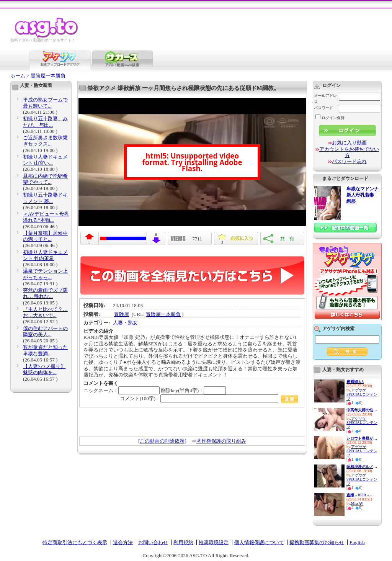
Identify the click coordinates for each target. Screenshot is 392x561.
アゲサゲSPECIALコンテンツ (362, 394)
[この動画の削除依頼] (162, 441)
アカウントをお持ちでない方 (349, 152)
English (357, 542)
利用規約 (183, 542)
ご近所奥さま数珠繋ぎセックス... (45, 141)
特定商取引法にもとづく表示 (75, 542)
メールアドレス (325, 99)
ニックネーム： (122, 390)
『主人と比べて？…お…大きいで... (45, 312)
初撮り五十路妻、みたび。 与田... (45, 122)
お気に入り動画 (349, 143)
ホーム (18, 76)
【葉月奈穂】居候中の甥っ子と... (45, 236)
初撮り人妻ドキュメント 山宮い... (45, 160)
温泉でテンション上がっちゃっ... (45, 274)
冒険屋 (122, 314)
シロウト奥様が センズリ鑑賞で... (362, 438)
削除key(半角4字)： (193, 390)
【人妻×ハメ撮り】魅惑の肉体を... (44, 369)
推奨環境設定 (214, 542)
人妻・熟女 (125, 323)
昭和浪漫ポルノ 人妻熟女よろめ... (362, 467)
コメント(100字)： (209, 398)
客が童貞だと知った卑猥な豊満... (45, 350)
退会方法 (123, 542)
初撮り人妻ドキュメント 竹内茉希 (45, 255)
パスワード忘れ (349, 161)
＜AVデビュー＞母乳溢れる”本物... (46, 217)
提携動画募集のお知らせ (317, 542)
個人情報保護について (259, 542)
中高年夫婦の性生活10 (362, 410)
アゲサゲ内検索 (338, 329)
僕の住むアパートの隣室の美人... (45, 331)
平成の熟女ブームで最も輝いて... (45, 103)
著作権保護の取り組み (221, 441)
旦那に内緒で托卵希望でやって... (45, 179)
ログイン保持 (330, 118)
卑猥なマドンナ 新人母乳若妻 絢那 (363, 195)
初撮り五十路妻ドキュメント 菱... (45, 198)
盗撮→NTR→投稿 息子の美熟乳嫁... (362, 495)
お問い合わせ (153, 542)
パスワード (323, 108)
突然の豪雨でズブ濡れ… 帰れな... (45, 293)
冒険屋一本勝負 (48, 76)
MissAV (357, 503)
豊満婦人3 (355, 382)
